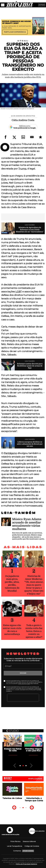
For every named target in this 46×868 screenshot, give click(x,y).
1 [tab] (20, 766)
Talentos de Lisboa (12, 798)
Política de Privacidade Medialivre (26, 864)
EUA (4, 179)
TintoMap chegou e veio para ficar (33, 750)
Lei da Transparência (15, 846)
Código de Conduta (32, 846)
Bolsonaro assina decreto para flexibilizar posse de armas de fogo (30, 366)
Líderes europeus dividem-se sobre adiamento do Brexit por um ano (30, 444)
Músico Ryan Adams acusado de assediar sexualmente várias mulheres (27, 524)
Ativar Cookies (28, 851)
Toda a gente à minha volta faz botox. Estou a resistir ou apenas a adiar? (34, 631)
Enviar (23, 673)
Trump (22, 169)
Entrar (42, 5)
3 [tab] (26, 766)
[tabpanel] (13, 743)
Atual (23, 41)
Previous (15, 766)
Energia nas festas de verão (13, 750)
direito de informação (24, 684)
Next (31, 766)
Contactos (17, 851)
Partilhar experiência (15, 32)
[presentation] (23, 698)
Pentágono (10, 453)
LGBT (19, 292)
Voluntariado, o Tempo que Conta (34, 799)
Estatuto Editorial (29, 841)
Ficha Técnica (15, 841)
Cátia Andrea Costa (23, 120)
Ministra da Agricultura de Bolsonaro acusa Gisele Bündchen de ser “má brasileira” (30, 230)
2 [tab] (23, 766)
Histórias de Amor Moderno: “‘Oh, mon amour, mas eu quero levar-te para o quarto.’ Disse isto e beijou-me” (34, 585)
